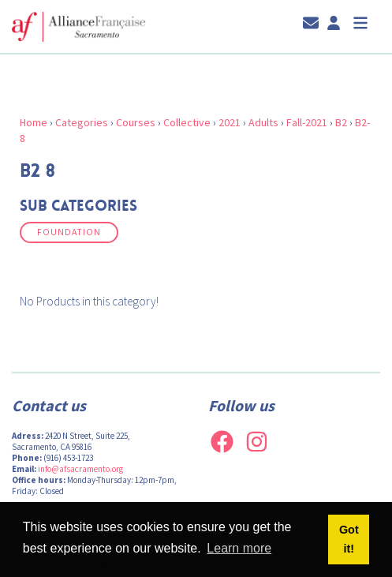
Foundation (69, 232)
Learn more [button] (239, 548)
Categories (82, 122)
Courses (136, 122)
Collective (187, 122)
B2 (341, 122)
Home (34, 122)
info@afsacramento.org (80, 469)
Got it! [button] (349, 539)
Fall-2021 (307, 122)
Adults (263, 122)
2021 (230, 122)
